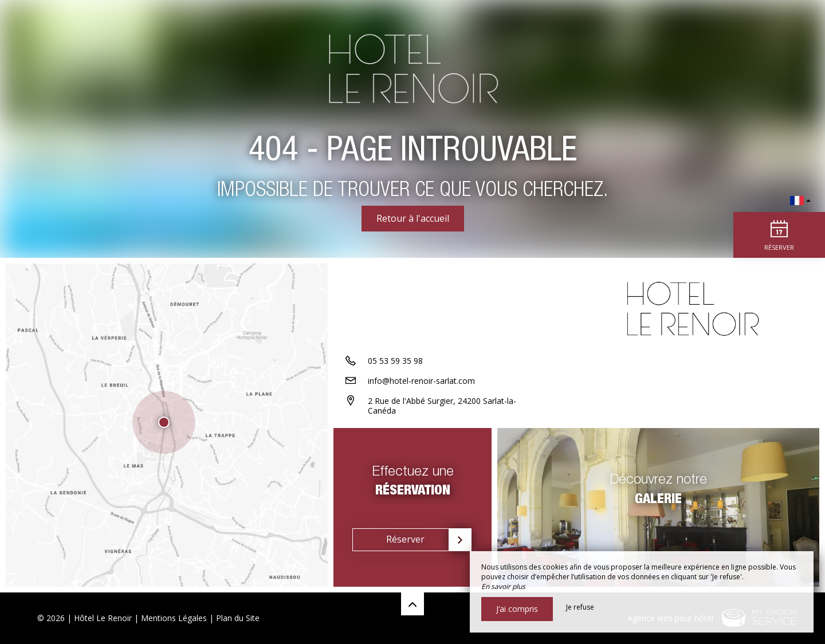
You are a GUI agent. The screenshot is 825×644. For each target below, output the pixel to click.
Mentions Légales (174, 618)
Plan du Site (238, 618)
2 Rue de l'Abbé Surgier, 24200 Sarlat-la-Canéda (442, 406)
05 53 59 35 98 (395, 361)
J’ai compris (517, 609)
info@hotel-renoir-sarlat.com (421, 381)
